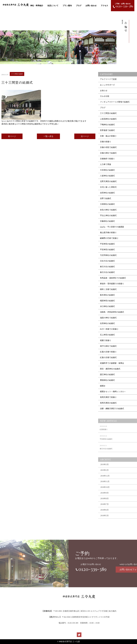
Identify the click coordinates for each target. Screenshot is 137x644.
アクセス (104, 6)
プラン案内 (67, 6)
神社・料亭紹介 (37, 6)
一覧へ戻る (48, 137)
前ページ (12, 137)
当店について (53, 6)
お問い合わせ (91, 6)
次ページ (85, 137)
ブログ (79, 6)
